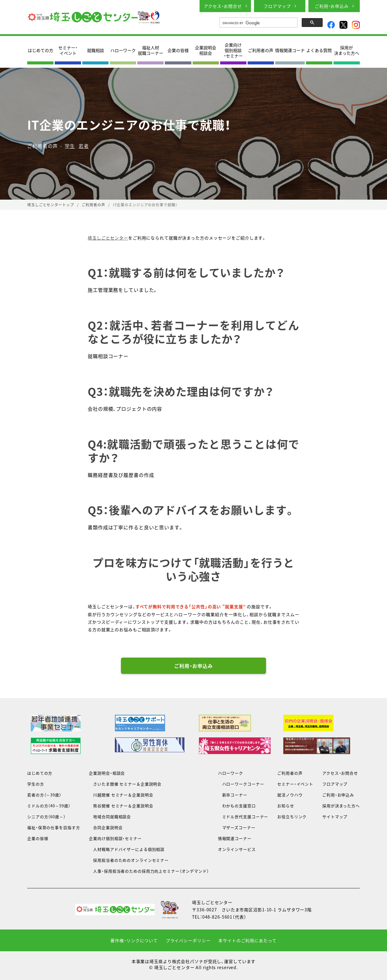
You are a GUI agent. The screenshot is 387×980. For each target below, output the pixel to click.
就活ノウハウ (290, 795)
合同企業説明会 (106, 827)
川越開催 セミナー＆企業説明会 (121, 795)
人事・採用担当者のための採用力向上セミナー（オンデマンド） (149, 871)
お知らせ (286, 806)
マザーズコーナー (237, 827)
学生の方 (36, 784)
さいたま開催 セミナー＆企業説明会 (125, 784)
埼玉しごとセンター (108, 238)
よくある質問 (319, 50)
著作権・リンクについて (134, 940)
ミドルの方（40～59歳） (49, 806)
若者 (84, 146)
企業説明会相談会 (206, 50)
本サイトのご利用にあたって (247, 940)
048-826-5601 (218, 917)
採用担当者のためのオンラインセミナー (129, 860)
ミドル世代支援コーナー (243, 817)
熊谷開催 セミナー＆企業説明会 (121, 806)
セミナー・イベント (68, 50)
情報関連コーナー (235, 838)
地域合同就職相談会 (110, 817)
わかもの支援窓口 (237, 806)
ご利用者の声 (261, 50)
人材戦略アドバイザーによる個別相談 (127, 849)
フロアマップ (277, 6)
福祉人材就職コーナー (151, 50)
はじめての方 (41, 50)
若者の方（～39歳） (44, 795)
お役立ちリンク (292, 817)
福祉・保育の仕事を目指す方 (54, 827)
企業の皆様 (178, 50)
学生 (70, 146)
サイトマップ (335, 817)
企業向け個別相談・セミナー (233, 50)
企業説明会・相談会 (107, 773)
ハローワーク (123, 50)
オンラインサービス (237, 849)
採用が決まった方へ (347, 50)
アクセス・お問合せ (223, 6)
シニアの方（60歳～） (46, 817)
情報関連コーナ (290, 50)
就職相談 (96, 50)
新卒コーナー (233, 795)
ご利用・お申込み (332, 6)
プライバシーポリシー (188, 940)
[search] (258, 23)
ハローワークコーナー (241, 784)
